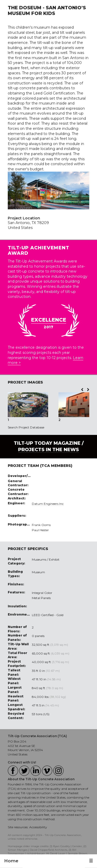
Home (11, 861)
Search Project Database (26, 427)
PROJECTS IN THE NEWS (48, 450)
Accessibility (38, 827)
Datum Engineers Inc (48, 504)
